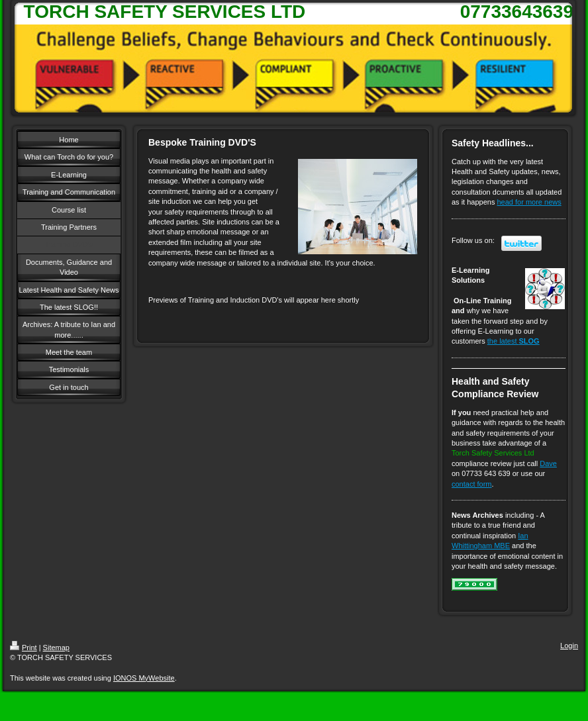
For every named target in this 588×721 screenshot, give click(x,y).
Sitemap (56, 648)
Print (24, 648)
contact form (472, 484)
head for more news (529, 202)
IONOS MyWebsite (144, 678)
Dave (548, 463)
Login (569, 646)
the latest (514, 341)
